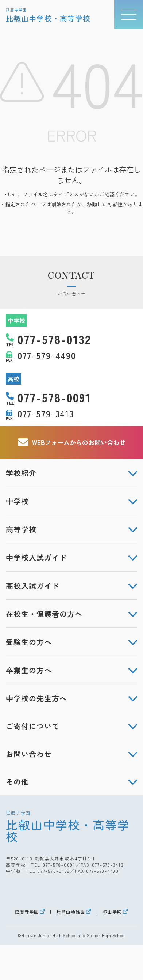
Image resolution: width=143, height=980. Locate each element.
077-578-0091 (59, 865)
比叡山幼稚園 (71, 912)
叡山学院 (112, 912)
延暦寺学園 (27, 912)
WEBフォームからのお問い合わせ (72, 442)
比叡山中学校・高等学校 (71, 827)
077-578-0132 (53, 871)
